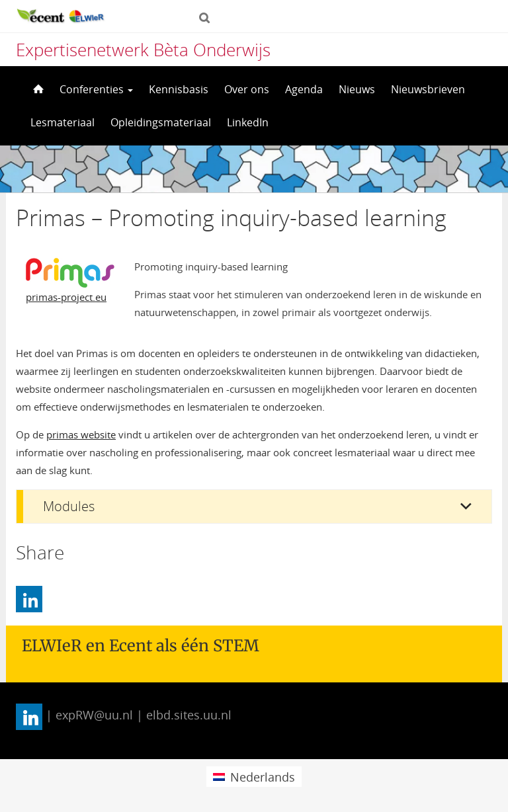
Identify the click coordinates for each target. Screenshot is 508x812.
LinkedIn (248, 122)
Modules (69, 506)
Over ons (247, 89)
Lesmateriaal (63, 122)
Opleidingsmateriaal (161, 122)
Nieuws (357, 89)
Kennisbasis (179, 89)
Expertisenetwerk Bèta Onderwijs (143, 50)
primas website (81, 434)
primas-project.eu (66, 297)
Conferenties (96, 89)
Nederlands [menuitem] (263, 777)
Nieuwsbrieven (428, 89)
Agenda (304, 89)
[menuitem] (254, 777)
